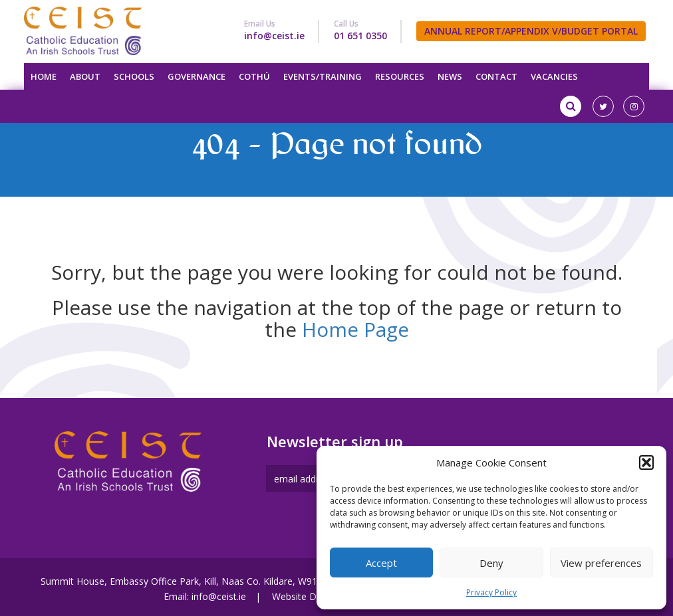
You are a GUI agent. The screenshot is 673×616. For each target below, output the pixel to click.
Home (44, 76)
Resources (400, 76)
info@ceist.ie (274, 36)
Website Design (306, 596)
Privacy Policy (491, 592)
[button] (646, 462)
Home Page (355, 329)
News (450, 76)
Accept (381, 563)
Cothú (254, 76)
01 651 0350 (360, 36)
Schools (134, 76)
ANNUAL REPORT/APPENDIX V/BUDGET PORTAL (531, 31)
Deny (491, 563)
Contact (496, 76)
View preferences (601, 563)
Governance (197, 76)
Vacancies (554, 76)
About (85, 76)
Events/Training (323, 76)
